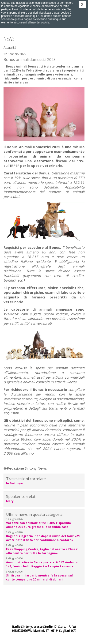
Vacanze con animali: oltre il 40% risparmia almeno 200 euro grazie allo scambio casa (38, 525)
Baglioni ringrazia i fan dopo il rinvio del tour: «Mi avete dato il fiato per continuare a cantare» (43, 538)
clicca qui (31, 16)
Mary (10, 501)
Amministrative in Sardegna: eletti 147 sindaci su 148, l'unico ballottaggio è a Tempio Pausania (43, 564)
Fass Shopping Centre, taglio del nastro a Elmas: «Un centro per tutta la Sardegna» (42, 551)
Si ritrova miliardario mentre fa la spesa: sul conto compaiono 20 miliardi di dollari (39, 577)
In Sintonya (14, 483)
